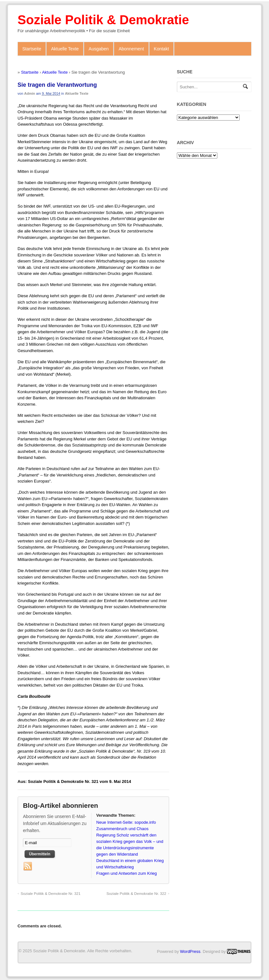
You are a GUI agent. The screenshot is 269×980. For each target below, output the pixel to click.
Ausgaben (99, 49)
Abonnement (131, 49)
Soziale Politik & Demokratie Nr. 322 (136, 893)
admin (30, 93)
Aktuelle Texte (65, 49)
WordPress (190, 951)
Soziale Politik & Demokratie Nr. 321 (51, 893)
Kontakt (161, 49)
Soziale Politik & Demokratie (103, 20)
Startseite (32, 49)
